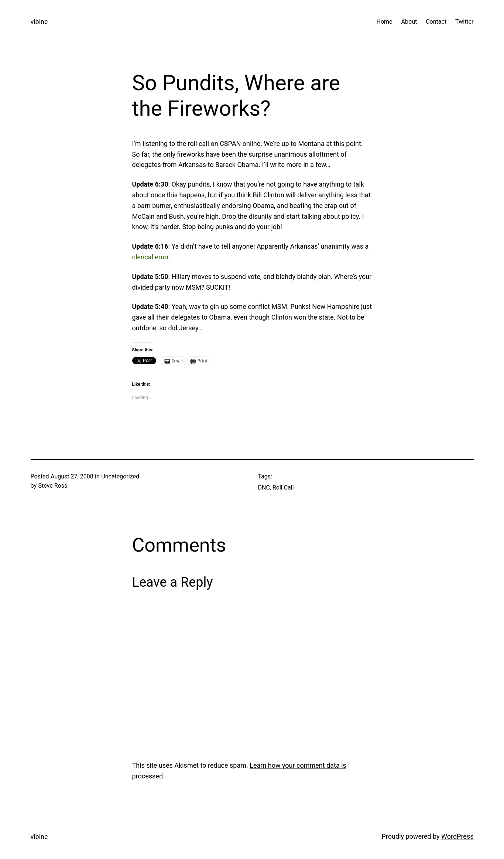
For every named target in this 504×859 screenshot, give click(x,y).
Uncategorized (120, 476)
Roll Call (283, 488)
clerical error (150, 257)
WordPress (457, 836)
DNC (264, 488)
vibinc (39, 22)
